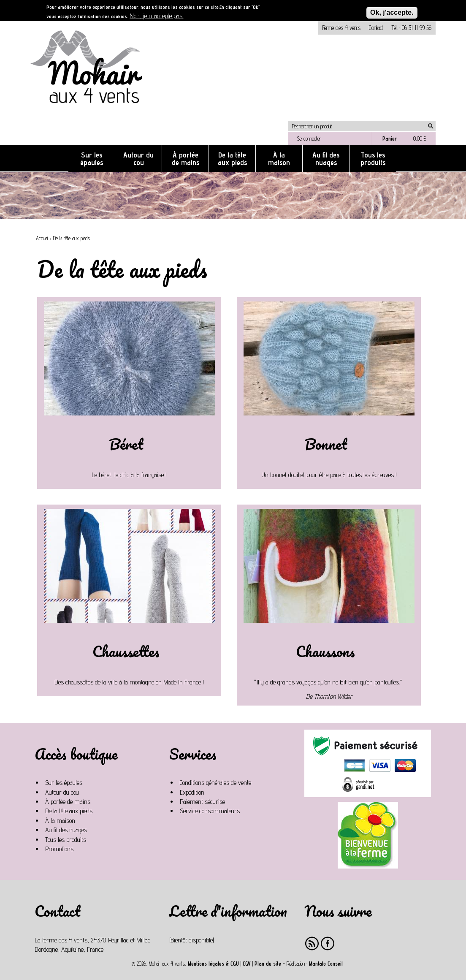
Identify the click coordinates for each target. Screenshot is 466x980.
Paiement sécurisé (202, 802)
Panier (390, 138)
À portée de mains (186, 159)
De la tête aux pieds (232, 159)
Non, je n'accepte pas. (156, 16)
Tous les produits (373, 159)
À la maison (279, 159)
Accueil (42, 238)
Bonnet (326, 444)
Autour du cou (138, 159)
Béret (126, 444)
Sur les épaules (92, 159)
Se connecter (309, 138)
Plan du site (268, 964)
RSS (312, 943)
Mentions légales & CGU (213, 964)
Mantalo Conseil (326, 964)
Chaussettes (126, 651)
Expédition (192, 792)
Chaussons (325, 651)
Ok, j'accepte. (392, 12)
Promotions (59, 849)
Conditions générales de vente (215, 783)
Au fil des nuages (326, 159)
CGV (247, 964)
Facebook (328, 943)
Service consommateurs (210, 811)
